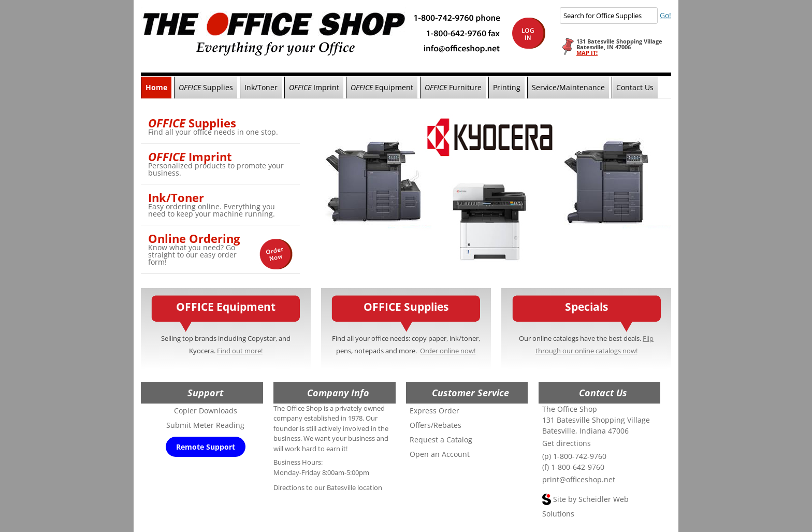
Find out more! (240, 351)
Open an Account (440, 454)
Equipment (382, 87)
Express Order (434, 411)
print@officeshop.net (579, 479)
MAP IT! (587, 53)
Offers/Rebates (436, 425)
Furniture (453, 87)
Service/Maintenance (568, 87)
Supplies (206, 87)
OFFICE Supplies (406, 307)
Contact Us (635, 87)
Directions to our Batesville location (328, 487)
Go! (665, 15)
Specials (586, 307)
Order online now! (448, 351)
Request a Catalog (441, 440)
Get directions (567, 443)
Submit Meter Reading (205, 425)
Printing (507, 87)
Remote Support (206, 447)
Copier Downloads (206, 411)
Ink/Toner (261, 87)
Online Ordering (194, 238)
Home (156, 87)
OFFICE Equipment (226, 307)
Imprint (314, 87)
